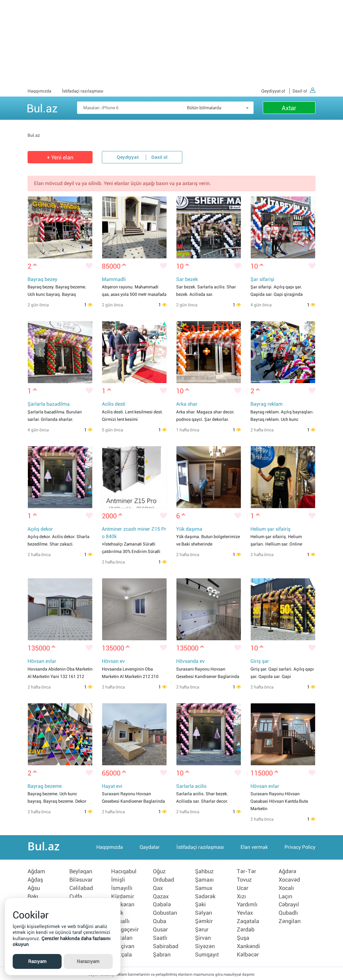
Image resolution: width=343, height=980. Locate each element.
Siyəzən (205, 945)
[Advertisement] (171, 43)
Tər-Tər (246, 873)
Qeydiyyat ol (273, 91)
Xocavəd (289, 881)
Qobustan (165, 913)
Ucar (243, 889)
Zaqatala (248, 921)
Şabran (162, 953)
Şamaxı (204, 881)
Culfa (76, 897)
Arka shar (187, 405)
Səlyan (204, 913)
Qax (158, 889)
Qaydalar (150, 849)
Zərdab (246, 929)
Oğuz (159, 873)
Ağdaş (35, 881)
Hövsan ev (113, 662)
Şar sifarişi (262, 280)
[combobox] (218, 108)
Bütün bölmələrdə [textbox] (204, 108)
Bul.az (42, 107)
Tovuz (244, 881)
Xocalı (286, 889)
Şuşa (243, 937)
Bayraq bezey (42, 280)
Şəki (200, 905)
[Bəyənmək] (89, 266)
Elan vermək (254, 849)
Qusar (160, 929)
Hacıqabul (124, 873)
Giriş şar (260, 662)
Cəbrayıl (289, 905)
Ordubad (163, 881)
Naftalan (122, 937)
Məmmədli (114, 280)
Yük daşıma (189, 530)
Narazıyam (88, 961)
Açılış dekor (40, 530)
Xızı (241, 897)
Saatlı (160, 937)
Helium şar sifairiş (270, 530)
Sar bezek (187, 280)
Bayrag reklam (267, 405)
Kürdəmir (123, 897)
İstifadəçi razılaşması (83, 91)
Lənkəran (123, 905)
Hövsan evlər (42, 662)
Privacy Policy (300, 849)
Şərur (202, 929)
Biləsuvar (81, 881)
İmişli (118, 881)
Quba (160, 921)
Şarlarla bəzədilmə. (49, 405)
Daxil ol (304, 91)
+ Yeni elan (60, 157)
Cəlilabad (81, 889)
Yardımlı (247, 905)
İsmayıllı (122, 889)
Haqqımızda (39, 91)
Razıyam (37, 961)
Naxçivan (123, 945)
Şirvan (203, 937)
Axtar (289, 108)
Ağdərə (287, 873)
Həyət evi (112, 787)
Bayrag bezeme (45, 787)
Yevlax (245, 913)
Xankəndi (248, 945)
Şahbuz (204, 873)
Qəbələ (162, 905)
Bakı (33, 897)
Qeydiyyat (128, 158)
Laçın (285, 897)
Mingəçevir (125, 929)
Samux (204, 889)
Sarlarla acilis (191, 787)
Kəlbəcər (248, 953)
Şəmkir (204, 921)
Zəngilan (290, 921)
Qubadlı (288, 913)
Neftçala (122, 953)
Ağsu (34, 889)
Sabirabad (166, 945)
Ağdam (36, 873)
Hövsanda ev (190, 662)
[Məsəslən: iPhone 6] (165, 108)
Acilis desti (114, 405)
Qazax (161, 897)
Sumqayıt (207, 953)
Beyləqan (81, 873)
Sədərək (205, 897)
